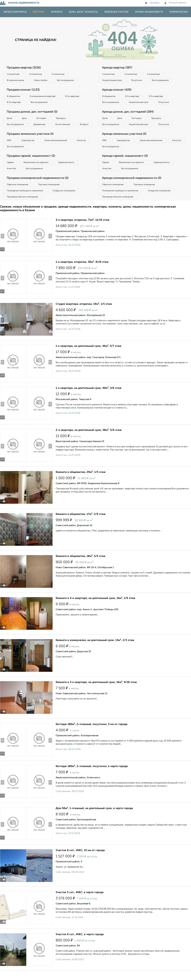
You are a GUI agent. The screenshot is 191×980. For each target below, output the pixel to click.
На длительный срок (112, 80)
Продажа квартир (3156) (24, 68)
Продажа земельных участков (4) (30, 140)
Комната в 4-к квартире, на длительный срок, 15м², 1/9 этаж (95, 605)
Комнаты (57, 12)
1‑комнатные (13, 74)
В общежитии (14, 96)
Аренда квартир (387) (117, 68)
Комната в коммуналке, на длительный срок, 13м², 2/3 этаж (95, 647)
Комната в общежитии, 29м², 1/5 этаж (81, 479)
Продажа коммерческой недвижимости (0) (38, 185)
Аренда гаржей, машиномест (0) (125, 162)
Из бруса (11, 131)
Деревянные (40, 125)
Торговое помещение (49, 191)
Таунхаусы (61, 118)
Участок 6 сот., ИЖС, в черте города (80, 941)
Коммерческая (179, 12)
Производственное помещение (23, 203)
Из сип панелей (63, 125)
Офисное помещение (18, 191)
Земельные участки (116, 12)
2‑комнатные (36, 74)
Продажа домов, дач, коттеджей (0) (32, 112)
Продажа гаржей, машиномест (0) (31, 162)
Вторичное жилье (16, 80)
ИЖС (9, 147)
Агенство (82, 147)
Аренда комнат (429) (117, 90)
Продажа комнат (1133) (23, 90)
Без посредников (66, 80)
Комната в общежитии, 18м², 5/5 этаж (81, 563)
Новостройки (41, 80)
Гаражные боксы (67, 169)
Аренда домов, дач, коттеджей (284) (128, 118)
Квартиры (39, 12)
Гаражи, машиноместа (149, 12)
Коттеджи (42, 118)
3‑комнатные (58, 74)
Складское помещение (64, 197)
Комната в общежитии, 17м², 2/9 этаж (81, 521)
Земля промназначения (56, 147)
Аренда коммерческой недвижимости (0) (132, 185)
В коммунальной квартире (43, 96)
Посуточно (137, 80)
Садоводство (28, 147)
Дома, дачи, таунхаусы (83, 12)
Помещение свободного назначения (25, 197)
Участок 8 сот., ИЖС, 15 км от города (80, 857)
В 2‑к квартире (73, 96)
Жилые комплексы (15, 12)
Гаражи (10, 169)
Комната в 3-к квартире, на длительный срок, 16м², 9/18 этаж (96, 689)
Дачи (24, 118)
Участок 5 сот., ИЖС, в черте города (80, 899)
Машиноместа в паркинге (36, 169)
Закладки (152, 3)
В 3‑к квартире (14, 102)
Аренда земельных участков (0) (124, 140)
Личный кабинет (176, 3)
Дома (10, 118)
